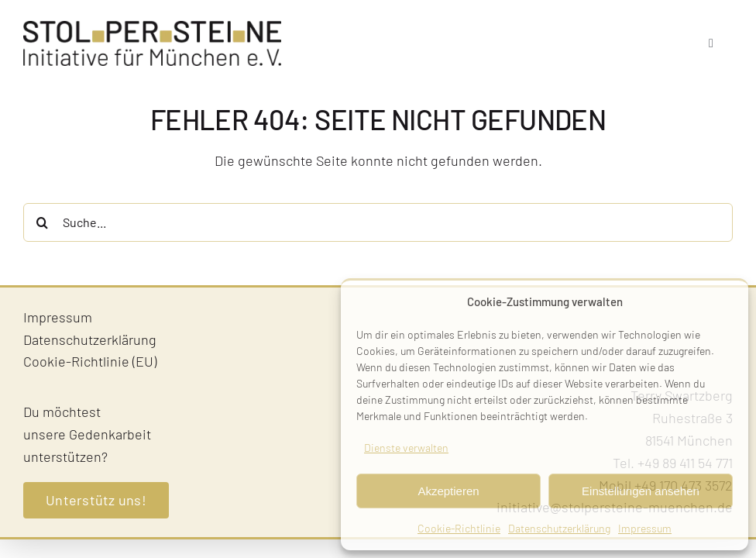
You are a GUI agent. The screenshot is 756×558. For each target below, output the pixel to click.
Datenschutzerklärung (559, 528)
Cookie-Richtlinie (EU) (90, 361)
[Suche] (43, 222)
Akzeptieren (448, 491)
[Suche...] (378, 222)
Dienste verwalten (406, 448)
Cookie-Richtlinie (459, 528)
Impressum (645, 528)
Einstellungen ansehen (641, 491)
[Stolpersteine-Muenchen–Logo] (152, 28)
